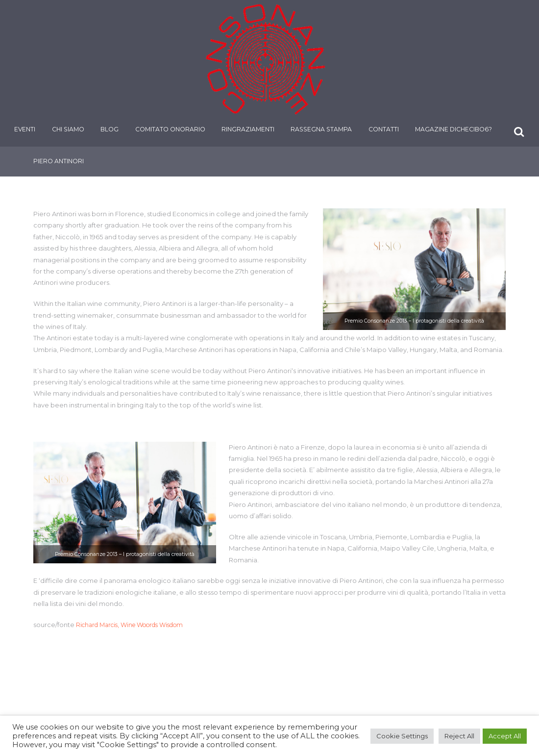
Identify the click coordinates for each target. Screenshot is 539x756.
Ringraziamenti (250, 130)
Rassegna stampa (324, 130)
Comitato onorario (173, 130)
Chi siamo (71, 130)
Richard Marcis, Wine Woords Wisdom (136, 625)
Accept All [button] (505, 736)
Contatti (386, 130)
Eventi (28, 130)
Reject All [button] (459, 736)
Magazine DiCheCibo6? (456, 130)
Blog (112, 130)
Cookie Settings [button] (402, 736)
